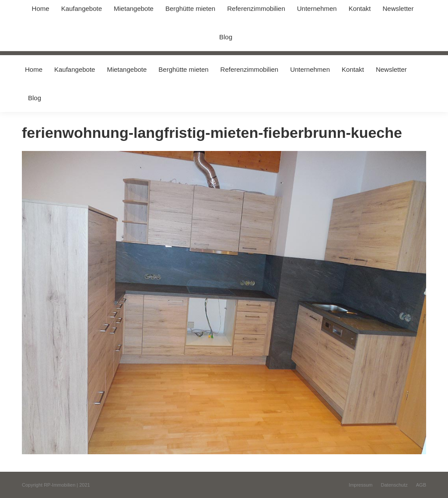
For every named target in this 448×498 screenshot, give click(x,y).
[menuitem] (33, 69)
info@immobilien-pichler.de (208, 8)
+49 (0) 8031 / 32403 (138, 8)
